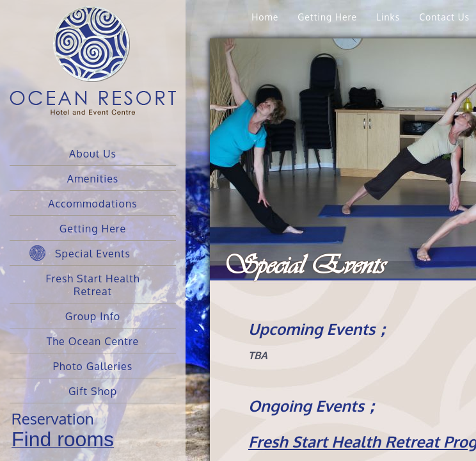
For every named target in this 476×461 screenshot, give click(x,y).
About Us (93, 154)
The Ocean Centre (93, 341)
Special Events (93, 254)
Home (265, 17)
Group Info (93, 316)
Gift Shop (93, 391)
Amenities (93, 179)
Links (388, 17)
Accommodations (92, 204)
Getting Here (93, 229)
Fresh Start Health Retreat (92, 285)
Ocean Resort (93, 70)
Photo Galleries (93, 366)
